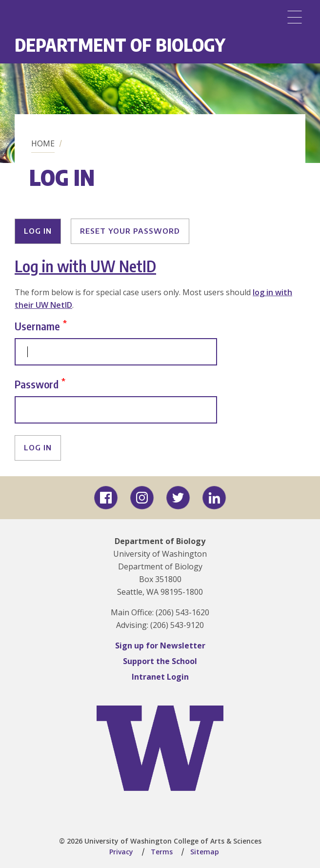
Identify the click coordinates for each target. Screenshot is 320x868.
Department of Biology (120, 45)
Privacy (121, 852)
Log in (38, 231)
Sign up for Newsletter (160, 646)
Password (37, 384)
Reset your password (130, 231)
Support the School (160, 661)
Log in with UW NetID (85, 266)
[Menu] (295, 17)
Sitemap (205, 852)
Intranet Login (160, 677)
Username (37, 326)
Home (43, 143)
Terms (162, 852)
